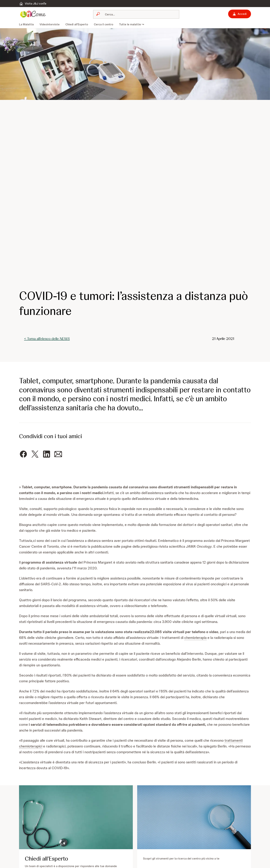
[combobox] (136, 14)
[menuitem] (28, 24)
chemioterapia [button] (195, 638)
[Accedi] (240, 14)
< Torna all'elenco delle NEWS (47, 339)
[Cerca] (138, 14)
